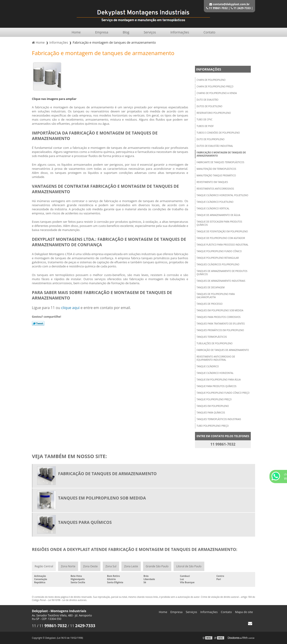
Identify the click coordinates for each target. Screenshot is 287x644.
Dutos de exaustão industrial (215, 146)
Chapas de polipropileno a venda (217, 93)
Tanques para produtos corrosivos (219, 317)
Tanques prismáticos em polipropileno (220, 330)
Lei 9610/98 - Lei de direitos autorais (67, 600)
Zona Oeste (90, 566)
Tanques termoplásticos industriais (219, 419)
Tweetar (38, 323)
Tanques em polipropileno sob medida (220, 310)
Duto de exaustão (208, 100)
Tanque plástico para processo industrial (223, 245)
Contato (210, 32)
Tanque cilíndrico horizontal (215, 373)
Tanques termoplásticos (212, 337)
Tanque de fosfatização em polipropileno (222, 231)
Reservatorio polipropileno (214, 113)
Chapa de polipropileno (211, 80)
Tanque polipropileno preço (214, 399)
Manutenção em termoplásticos (216, 169)
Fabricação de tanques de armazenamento (223, 350)
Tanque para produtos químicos (217, 386)
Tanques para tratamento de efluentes (221, 324)
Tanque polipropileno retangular (218, 258)
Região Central (44, 566)
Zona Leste (131, 566)
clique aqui (70, 308)
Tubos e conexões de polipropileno (218, 133)
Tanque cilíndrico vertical (213, 208)
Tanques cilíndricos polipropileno (218, 264)
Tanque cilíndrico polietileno (215, 202)
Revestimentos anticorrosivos (215, 189)
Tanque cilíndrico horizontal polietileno (222, 195)
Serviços (150, 32)
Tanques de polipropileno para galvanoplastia (216, 296)
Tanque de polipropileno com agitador (221, 238)
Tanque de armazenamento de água (218, 215)
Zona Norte (68, 566)
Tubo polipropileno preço (213, 426)
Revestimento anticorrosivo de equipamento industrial (216, 358)
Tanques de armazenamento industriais (221, 281)
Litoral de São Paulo (189, 566)
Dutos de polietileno (209, 106)
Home (76, 32)
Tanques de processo (210, 304)
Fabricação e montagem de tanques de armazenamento (221, 154)
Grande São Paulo (157, 566)
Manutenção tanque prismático (216, 175)
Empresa (102, 32)
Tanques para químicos (211, 413)
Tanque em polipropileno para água (219, 380)
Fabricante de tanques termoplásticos (220, 162)
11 (34, 626)
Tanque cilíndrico (208, 366)
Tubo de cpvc (205, 119)
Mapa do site (244, 612)
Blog (126, 32)
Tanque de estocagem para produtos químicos (219, 223)
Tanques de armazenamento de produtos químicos (222, 273)
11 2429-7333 (241, 8)
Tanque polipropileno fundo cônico (219, 251)
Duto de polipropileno (211, 139)
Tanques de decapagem (211, 287)
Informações (180, 32)
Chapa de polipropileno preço (215, 86)
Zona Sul (111, 566)
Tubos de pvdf (205, 126)
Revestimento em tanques (212, 182)
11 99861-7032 (217, 8)
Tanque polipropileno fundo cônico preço (223, 393)
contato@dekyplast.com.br (229, 4)
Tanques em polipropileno (213, 406)
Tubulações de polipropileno (215, 343)
